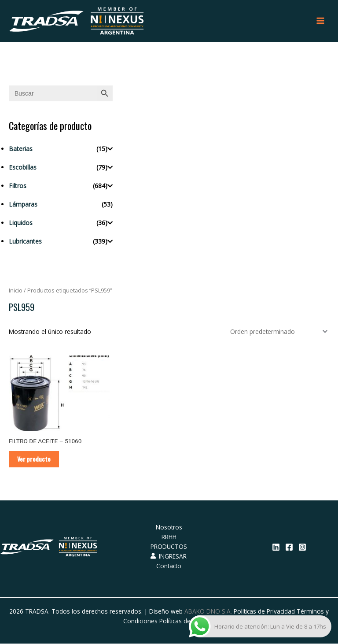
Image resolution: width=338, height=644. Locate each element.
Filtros (18, 186)
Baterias (21, 149)
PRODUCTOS (169, 547)
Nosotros (169, 528)
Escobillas (23, 168)
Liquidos (21, 223)
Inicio (16, 291)
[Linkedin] (276, 548)
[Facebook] (289, 548)
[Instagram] (302, 548)
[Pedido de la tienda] (277, 332)
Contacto (169, 567)
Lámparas (23, 205)
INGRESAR (169, 557)
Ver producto (34, 459)
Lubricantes (25, 242)
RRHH (169, 538)
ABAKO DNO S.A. (208, 612)
